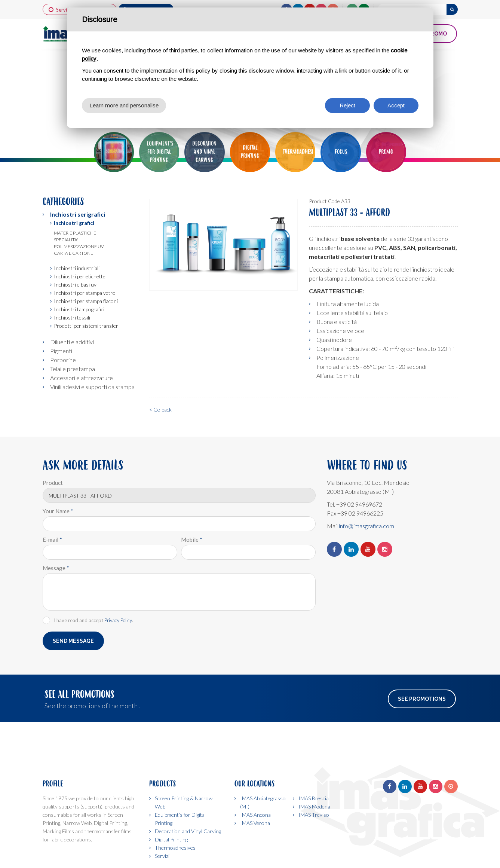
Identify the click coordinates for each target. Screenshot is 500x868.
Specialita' (66, 240)
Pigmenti (61, 351)
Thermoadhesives (175, 848)
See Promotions (422, 699)
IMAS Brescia (314, 798)
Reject (347, 105)
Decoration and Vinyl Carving (188, 831)
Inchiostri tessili (72, 317)
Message (56, 568)
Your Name (58, 511)
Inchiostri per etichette (80, 276)
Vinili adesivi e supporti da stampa (92, 387)
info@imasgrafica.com (366, 526)
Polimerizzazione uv (79, 246)
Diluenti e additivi (72, 342)
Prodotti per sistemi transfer (86, 326)
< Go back (160, 409)
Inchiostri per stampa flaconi (86, 301)
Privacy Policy (118, 620)
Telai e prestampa (73, 369)
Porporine (63, 360)
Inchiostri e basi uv (75, 285)
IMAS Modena (314, 806)
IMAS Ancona (255, 815)
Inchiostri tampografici (79, 309)
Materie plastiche (75, 233)
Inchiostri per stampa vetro (85, 293)
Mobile (192, 540)
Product (53, 483)
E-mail (52, 540)
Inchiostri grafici (74, 223)
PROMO (437, 34)
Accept (396, 105)
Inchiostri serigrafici (78, 214)
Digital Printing (171, 839)
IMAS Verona (255, 823)
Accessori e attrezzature (82, 378)
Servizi (162, 856)
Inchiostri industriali (77, 268)
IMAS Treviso (314, 815)
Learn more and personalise (124, 105)
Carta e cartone (73, 253)
